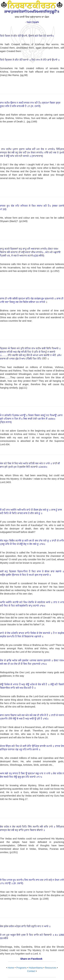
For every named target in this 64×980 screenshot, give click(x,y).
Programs (21, 968)
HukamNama (36, 968)
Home (11, 968)
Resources (51, 968)
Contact (31, 971)
